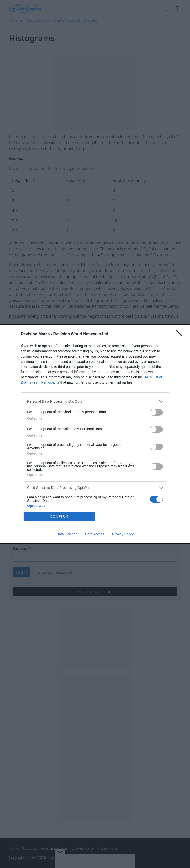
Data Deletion (67, 534)
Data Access (95, 534)
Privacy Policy (123, 534)
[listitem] (95, 401)
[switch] (156, 412)
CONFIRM (59, 516)
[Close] (180, 334)
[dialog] (95, 434)
